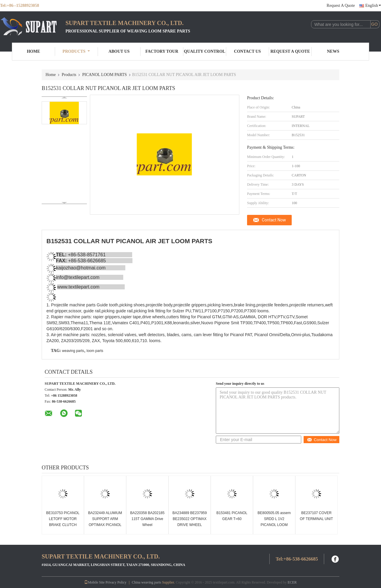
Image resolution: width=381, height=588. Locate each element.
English (373, 6)
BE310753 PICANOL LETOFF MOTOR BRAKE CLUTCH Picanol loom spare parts (63, 525)
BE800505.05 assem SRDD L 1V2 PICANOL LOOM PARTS (274, 522)
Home (33, 51)
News (333, 51)
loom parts (95, 351)
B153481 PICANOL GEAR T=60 (232, 516)
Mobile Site (94, 582)
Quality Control (205, 51)
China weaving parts (147, 582)
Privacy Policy (116, 582)
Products (76, 51)
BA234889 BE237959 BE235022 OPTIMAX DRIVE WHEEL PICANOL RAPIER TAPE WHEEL (189, 525)
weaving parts (73, 351)
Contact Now (274, 220)
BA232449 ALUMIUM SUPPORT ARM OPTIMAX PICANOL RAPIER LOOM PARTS (105, 525)
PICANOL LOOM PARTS (104, 75)
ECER (292, 582)
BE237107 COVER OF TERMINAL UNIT (316, 516)
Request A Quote (341, 6)
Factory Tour (162, 51)
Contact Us (247, 51)
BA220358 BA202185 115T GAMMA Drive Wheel (147, 519)
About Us (119, 51)
